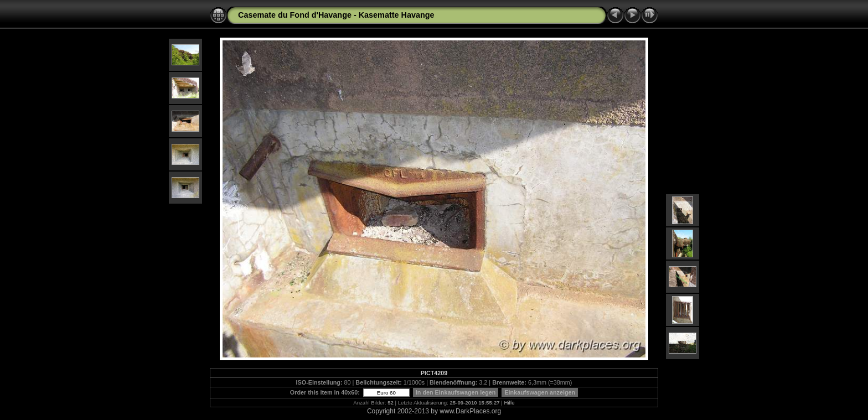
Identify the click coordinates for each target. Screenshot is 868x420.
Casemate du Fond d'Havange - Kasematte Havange (336, 15)
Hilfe (510, 403)
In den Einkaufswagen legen (456, 392)
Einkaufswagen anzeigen (540, 392)
